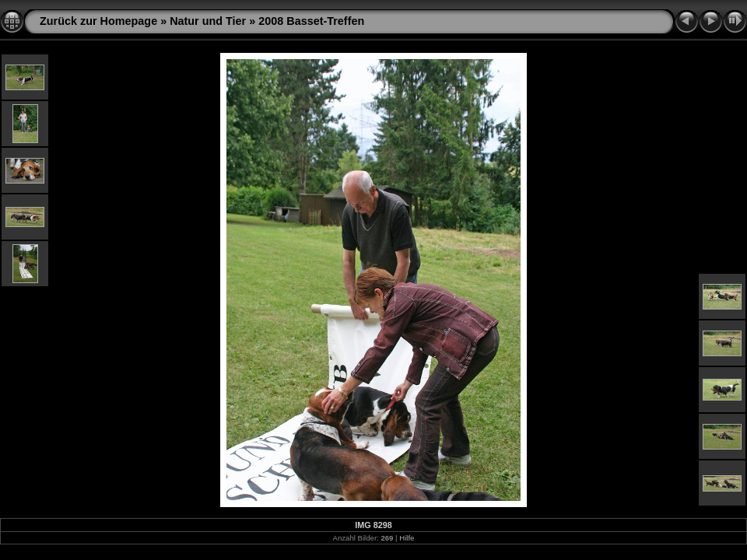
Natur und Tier (208, 21)
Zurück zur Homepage (98, 21)
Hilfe (407, 538)
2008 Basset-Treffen (311, 21)
